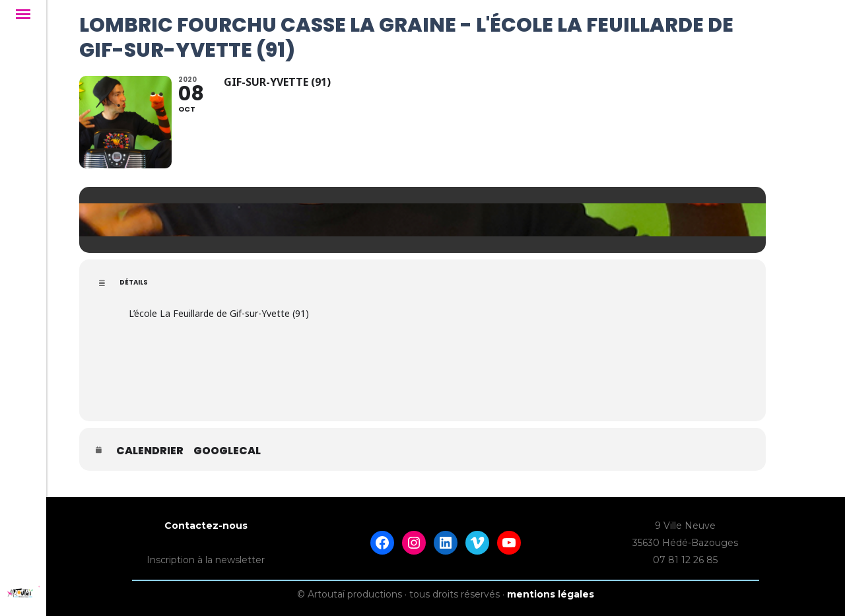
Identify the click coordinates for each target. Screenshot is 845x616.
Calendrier (150, 451)
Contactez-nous (206, 526)
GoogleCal (227, 451)
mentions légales (551, 594)
